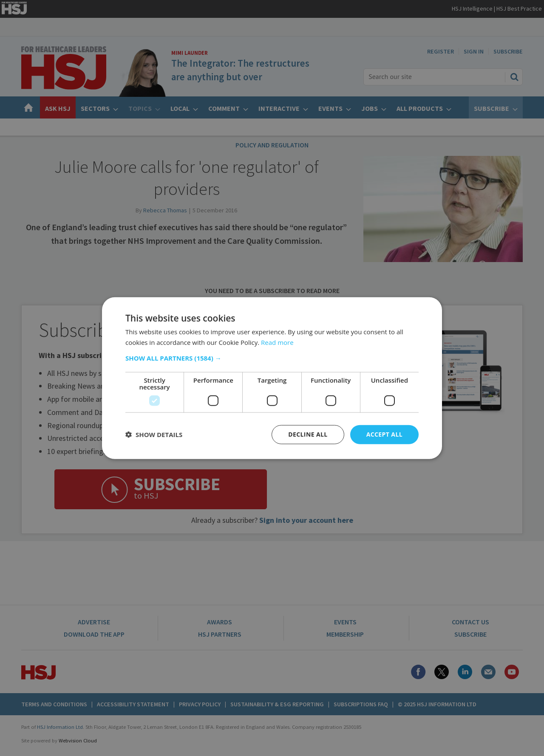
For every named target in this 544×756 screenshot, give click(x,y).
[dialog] (272, 378)
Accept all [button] (384, 434)
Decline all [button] (308, 434)
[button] (272, 358)
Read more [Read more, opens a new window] (277, 342)
